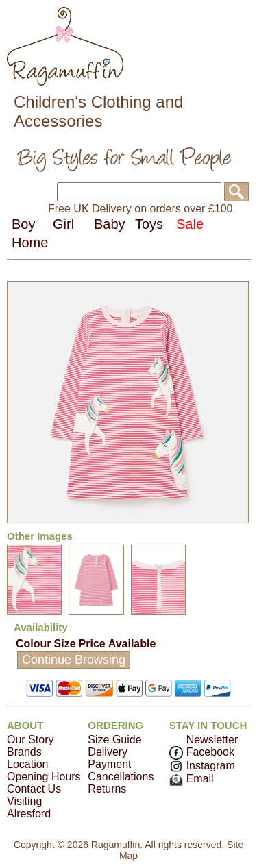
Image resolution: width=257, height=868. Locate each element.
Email (192, 779)
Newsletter (212, 740)
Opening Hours (44, 777)
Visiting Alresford (29, 807)
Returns (107, 789)
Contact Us (34, 789)
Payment (109, 764)
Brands (24, 752)
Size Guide (114, 740)
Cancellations (121, 777)
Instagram (202, 766)
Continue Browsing (74, 660)
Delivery (108, 752)
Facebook (202, 752)
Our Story (30, 740)
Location (28, 764)
